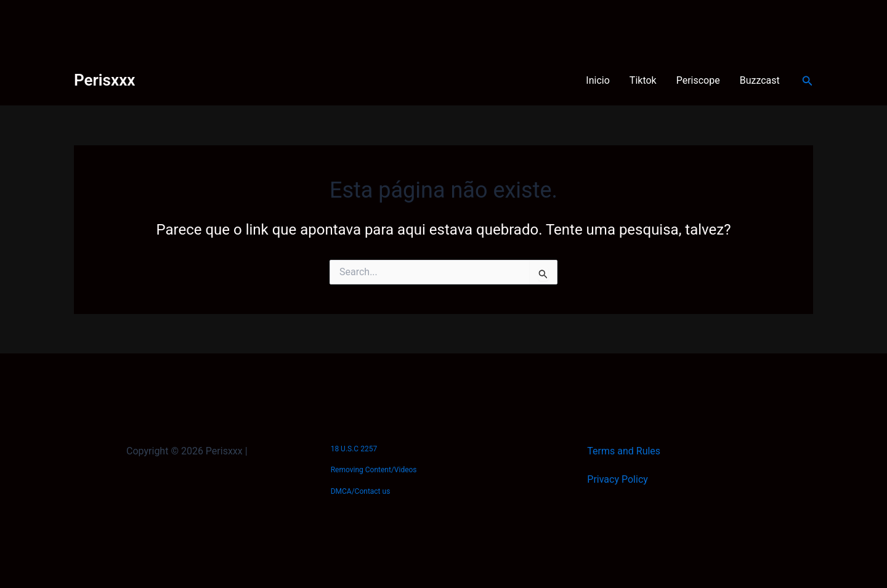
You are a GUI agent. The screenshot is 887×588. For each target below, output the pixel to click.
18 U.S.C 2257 (354, 449)
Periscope (698, 80)
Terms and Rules (624, 451)
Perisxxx (104, 80)
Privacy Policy (618, 479)
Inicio (597, 80)
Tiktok (643, 80)
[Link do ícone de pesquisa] (808, 81)
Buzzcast (760, 80)
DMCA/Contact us (361, 491)
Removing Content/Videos (374, 470)
